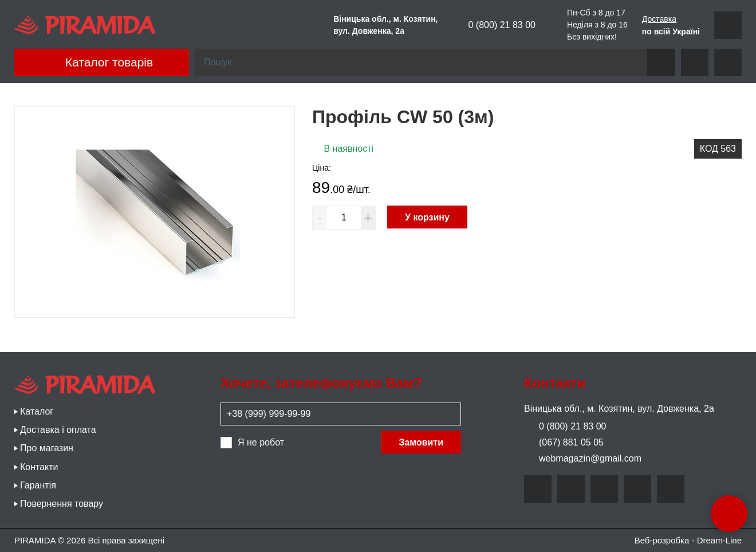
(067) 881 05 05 (564, 442)
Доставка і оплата (58, 430)
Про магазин (47, 448)
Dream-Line (719, 540)
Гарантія (38, 485)
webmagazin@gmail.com (583, 458)
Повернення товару (62, 504)
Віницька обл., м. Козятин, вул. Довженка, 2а (619, 409)
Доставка (659, 19)
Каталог (37, 411)
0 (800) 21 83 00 (494, 25)
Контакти (39, 467)
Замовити (421, 442)
